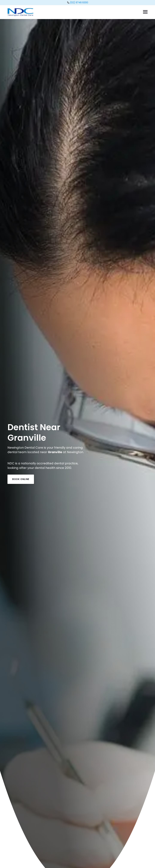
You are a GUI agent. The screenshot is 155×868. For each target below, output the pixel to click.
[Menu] (146, 12)
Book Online (21, 479)
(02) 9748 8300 (79, 2)
